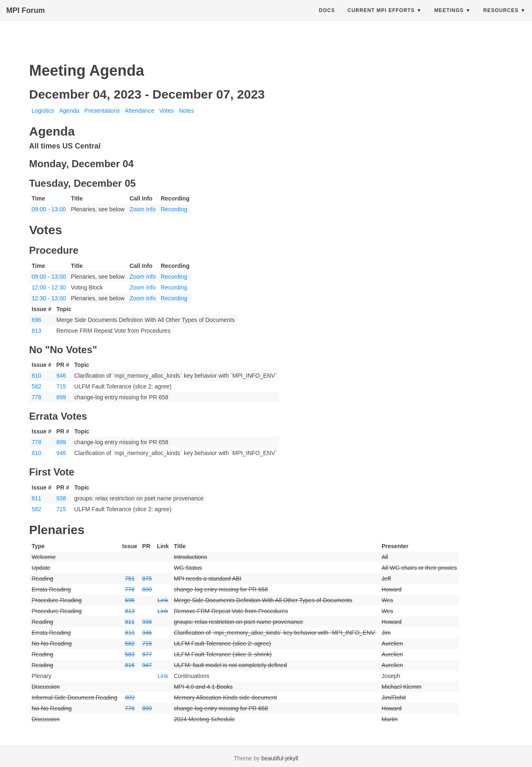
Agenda (69, 111)
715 (61, 386)
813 (36, 331)
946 (61, 376)
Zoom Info (143, 209)
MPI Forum (26, 19)
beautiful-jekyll (280, 758)
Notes (186, 111)
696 (36, 320)
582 (36, 386)
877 (147, 654)
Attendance (139, 111)
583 (129, 654)
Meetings (449, 19)
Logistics (43, 111)
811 (36, 498)
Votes (166, 111)
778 (36, 397)
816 (129, 665)
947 (147, 665)
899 (61, 397)
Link (163, 600)
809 (129, 698)
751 (129, 579)
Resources (501, 19)
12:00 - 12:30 (49, 287)
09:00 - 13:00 (49, 209)
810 (36, 376)
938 (61, 498)
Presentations (102, 111)
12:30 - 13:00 (49, 298)
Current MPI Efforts (381, 19)
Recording (174, 209)
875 (147, 579)
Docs (327, 19)
